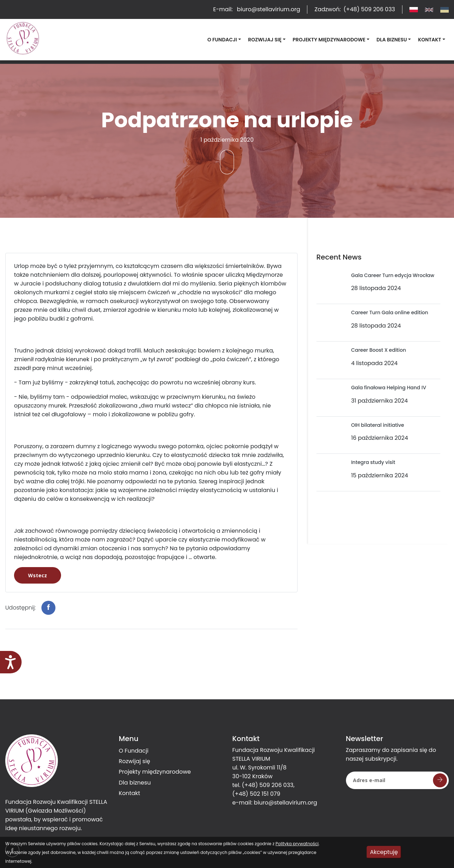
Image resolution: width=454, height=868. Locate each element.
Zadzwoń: (355, 9)
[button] (224, 40)
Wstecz (38, 575)
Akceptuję (384, 852)
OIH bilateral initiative (378, 425)
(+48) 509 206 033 (268, 785)
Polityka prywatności (297, 844)
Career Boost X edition (379, 350)
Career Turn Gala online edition (390, 312)
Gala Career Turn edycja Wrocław (393, 275)
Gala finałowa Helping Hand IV (389, 388)
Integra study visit (373, 462)
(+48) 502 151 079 (256, 794)
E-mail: (256, 9)
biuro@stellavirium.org (286, 803)
